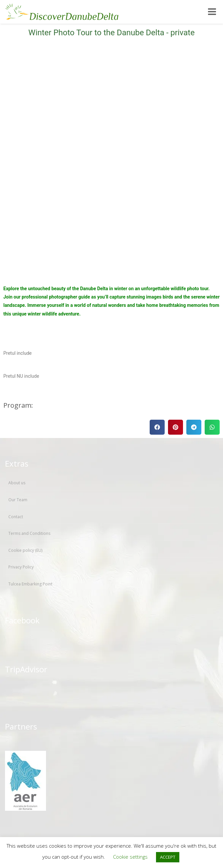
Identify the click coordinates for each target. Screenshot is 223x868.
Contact (16, 517)
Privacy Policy (21, 567)
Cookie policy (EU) (25, 550)
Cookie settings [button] (130, 857)
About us (17, 483)
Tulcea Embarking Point (30, 584)
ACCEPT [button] (168, 857)
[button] (157, 427)
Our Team (18, 500)
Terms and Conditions (29, 533)
